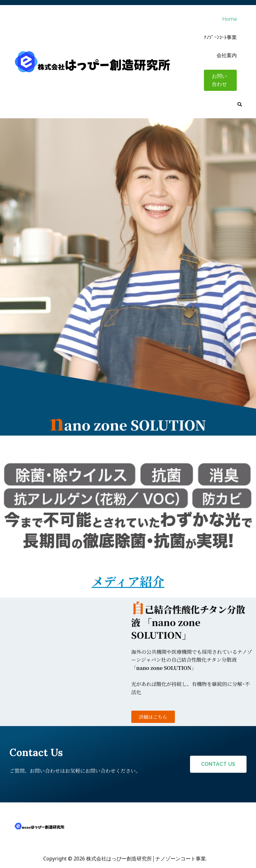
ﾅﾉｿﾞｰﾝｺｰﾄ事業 (220, 37)
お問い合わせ (219, 80)
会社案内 (227, 55)
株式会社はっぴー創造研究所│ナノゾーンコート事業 (146, 859)
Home (229, 19)
